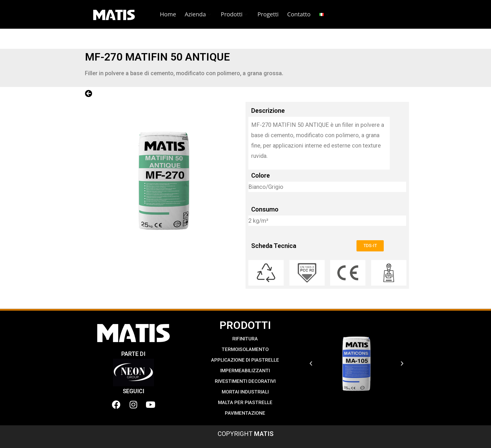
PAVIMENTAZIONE (245, 413)
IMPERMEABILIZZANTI (245, 371)
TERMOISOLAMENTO (245, 349)
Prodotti (235, 14)
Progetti (268, 14)
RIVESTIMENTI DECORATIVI (245, 381)
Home (168, 14)
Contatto (299, 14)
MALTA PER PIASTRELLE (245, 402)
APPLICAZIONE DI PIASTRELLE (245, 360)
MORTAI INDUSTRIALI (245, 392)
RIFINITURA (245, 339)
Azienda (198, 14)
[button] (311, 364)
